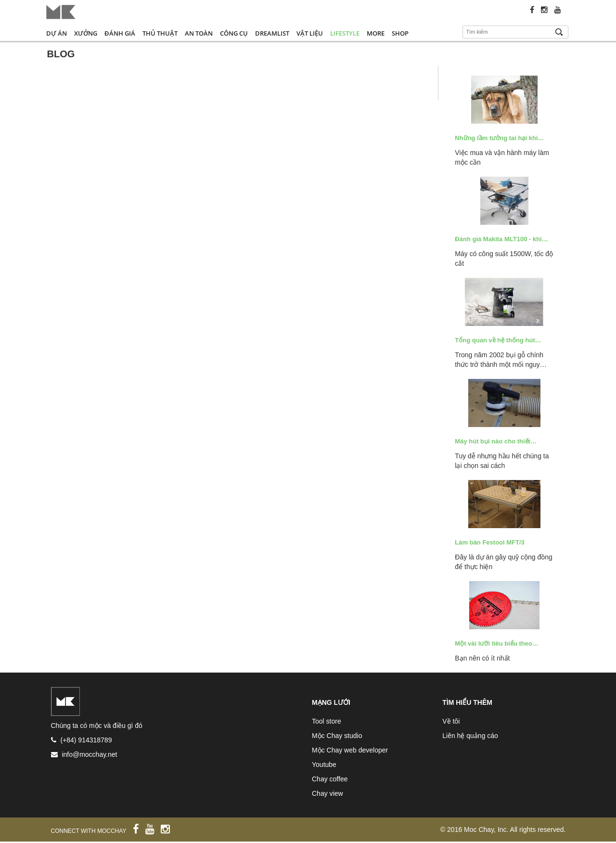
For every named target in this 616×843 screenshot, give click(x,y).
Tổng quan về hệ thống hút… (498, 340)
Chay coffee (330, 779)
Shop (400, 33)
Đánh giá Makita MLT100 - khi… (501, 239)
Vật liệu (310, 33)
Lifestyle (345, 33)
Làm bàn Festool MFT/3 (489, 542)
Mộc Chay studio (337, 736)
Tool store (327, 721)
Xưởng (86, 33)
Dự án (57, 33)
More (376, 33)
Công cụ (234, 33)
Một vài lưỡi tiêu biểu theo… (497, 643)
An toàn (199, 33)
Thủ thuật (160, 33)
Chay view (327, 793)
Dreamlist (272, 33)
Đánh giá (120, 33)
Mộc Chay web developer (350, 750)
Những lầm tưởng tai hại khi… (499, 138)
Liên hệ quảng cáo (470, 736)
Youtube (324, 765)
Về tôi (451, 721)
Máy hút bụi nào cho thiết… (496, 441)
